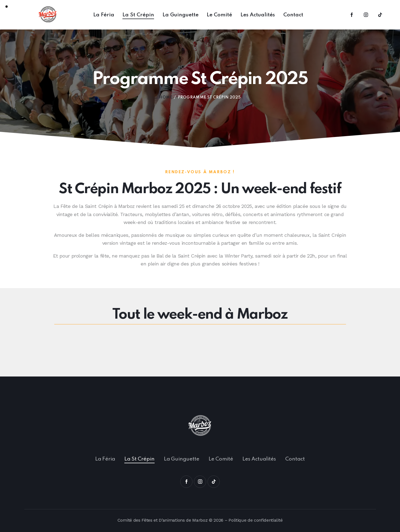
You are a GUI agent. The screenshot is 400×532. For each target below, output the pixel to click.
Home (166, 97)
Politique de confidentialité (255, 520)
